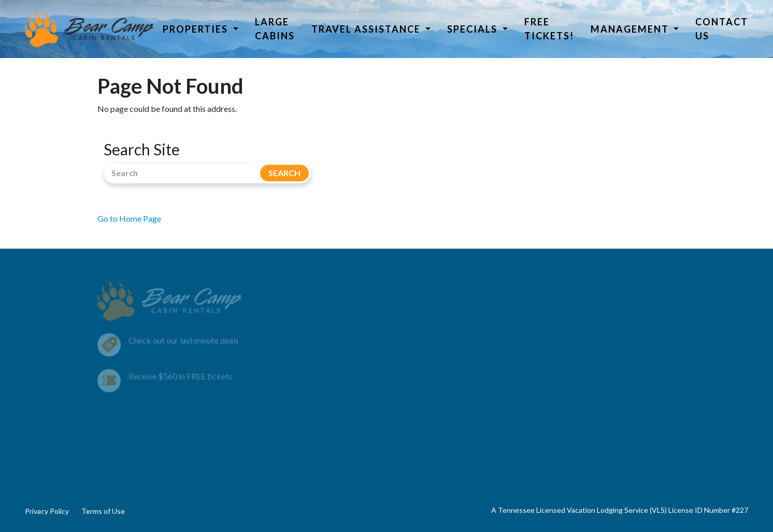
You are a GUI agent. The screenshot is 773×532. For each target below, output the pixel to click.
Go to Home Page (129, 218)
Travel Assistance (367, 29)
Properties (197, 29)
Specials (474, 29)
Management (631, 29)
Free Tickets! (549, 29)
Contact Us (722, 29)
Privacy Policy (47, 511)
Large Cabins (275, 29)
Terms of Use (103, 511)
